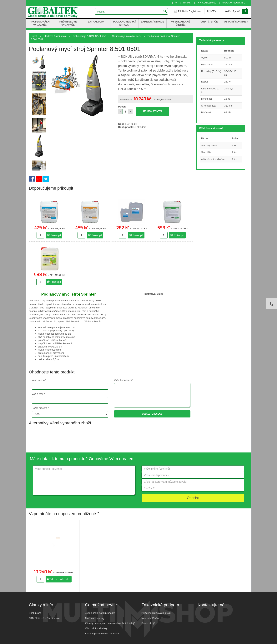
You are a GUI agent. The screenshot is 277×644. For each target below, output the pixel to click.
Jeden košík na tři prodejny (100, 613)
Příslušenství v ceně (211, 128)
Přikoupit (54, 235)
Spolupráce (35, 613)
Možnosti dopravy (95, 618)
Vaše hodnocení (124, 380)
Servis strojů (148, 623)
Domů (34, 36)
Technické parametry (212, 40)
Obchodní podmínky (96, 628)
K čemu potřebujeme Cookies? (102, 634)
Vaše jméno (39, 380)
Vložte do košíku (59, 579)
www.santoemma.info (234, 3)
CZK (213, 11)
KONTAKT (187, 3)
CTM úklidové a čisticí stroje (44, 618)
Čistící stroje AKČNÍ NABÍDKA (89, 36)
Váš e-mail (38, 394)
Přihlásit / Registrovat (188, 11)
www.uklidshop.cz (207, 3)
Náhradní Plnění (150, 618)
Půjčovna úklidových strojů (156, 613)
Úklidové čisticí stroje (55, 36)
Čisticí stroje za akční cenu (127, 36)
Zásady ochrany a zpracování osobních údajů (110, 623)
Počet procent (40, 408)
